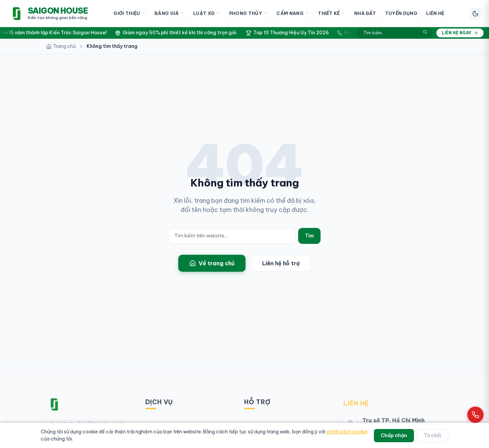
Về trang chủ (212, 263)
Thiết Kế (332, 13)
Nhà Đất (365, 13)
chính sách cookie (347, 432)
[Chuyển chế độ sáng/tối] (475, 14)
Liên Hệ (435, 13)
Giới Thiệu (129, 13)
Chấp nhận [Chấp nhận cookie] (394, 435)
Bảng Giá (169, 13)
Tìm (309, 236)
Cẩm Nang (293, 13)
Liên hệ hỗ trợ (281, 263)
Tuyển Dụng (401, 13)
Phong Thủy (248, 13)
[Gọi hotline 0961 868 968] (475, 415)
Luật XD (207, 13)
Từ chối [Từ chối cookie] (432, 435)
